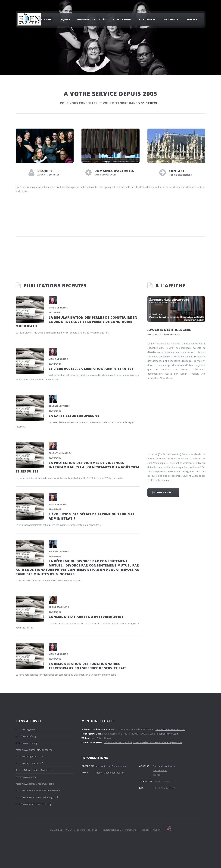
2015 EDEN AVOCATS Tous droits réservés (74, 830)
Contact (191, 19)
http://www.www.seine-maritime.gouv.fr (37, 797)
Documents (170, 19)
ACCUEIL (46, 19)
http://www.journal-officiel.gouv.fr (34, 750)
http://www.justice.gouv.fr (30, 763)
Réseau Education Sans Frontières (34, 770)
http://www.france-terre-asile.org (33, 804)
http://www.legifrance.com (30, 756)
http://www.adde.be (26, 777)
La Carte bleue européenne (74, 416)
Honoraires (147, 19)
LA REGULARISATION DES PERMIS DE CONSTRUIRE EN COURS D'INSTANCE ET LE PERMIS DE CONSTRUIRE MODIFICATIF (77, 322)
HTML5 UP (155, 830)
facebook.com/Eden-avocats (111, 766)
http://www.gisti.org (26, 729)
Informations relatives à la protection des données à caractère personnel (143, 742)
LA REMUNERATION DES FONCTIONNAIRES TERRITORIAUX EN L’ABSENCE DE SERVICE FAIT (87, 666)
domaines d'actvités (92, 19)
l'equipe (64, 19)
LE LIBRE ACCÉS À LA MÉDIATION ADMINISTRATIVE (91, 369)
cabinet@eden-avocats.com (170, 729)
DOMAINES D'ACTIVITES (114, 171)
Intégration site (111, 830)
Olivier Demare (105, 738)
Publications (122, 19)
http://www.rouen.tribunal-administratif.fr (38, 790)
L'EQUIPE (45, 171)
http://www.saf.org (26, 736)
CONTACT (177, 171)
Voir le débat (166, 492)
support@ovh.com (169, 734)
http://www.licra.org (26, 743)
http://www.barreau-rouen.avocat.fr (35, 784)
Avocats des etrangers (169, 330)
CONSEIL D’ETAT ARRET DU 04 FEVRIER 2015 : (86, 617)
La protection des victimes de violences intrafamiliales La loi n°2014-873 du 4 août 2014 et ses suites (77, 467)
